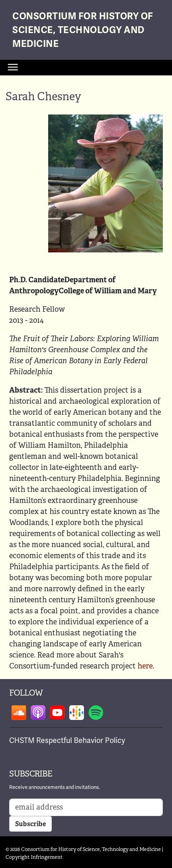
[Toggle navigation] (13, 67)
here (145, 666)
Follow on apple (38, 713)
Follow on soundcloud (19, 713)
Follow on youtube (57, 713)
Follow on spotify (96, 713)
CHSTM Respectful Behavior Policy (67, 741)
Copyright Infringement (34, 857)
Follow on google (77, 713)
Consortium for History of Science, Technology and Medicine (83, 30)
